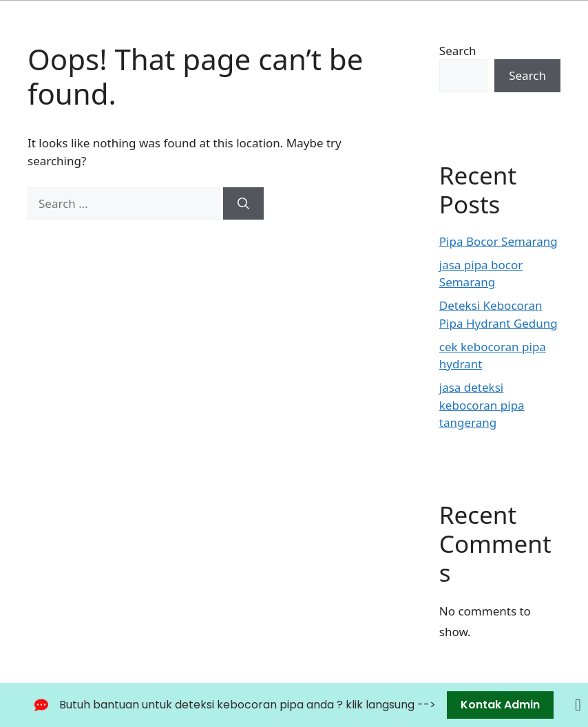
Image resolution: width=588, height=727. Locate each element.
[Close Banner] (578, 705)
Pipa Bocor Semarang (498, 241)
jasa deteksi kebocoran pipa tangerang (482, 405)
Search (458, 51)
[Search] (243, 204)
